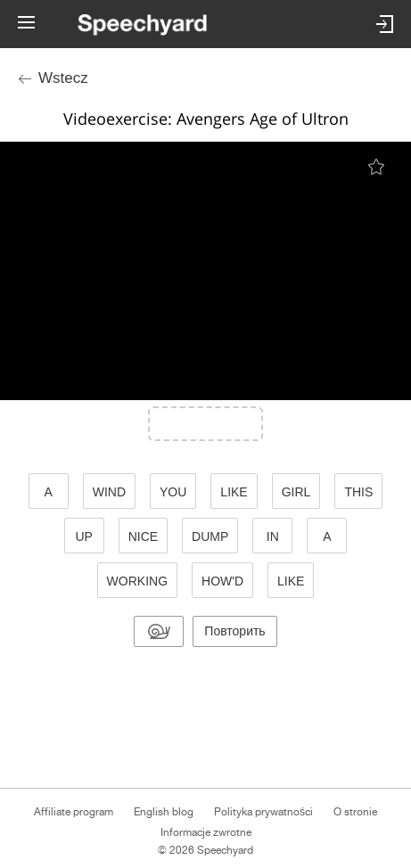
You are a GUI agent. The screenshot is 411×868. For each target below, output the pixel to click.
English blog (164, 812)
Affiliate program (74, 812)
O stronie (355, 812)
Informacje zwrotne (206, 832)
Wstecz (63, 78)
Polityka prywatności (263, 812)
